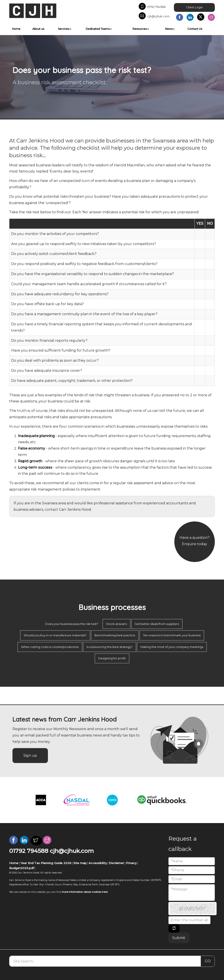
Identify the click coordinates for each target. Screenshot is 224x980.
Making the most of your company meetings (172, 647)
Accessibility (98, 863)
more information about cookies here (85, 892)
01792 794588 (152, 7)
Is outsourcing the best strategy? (110, 647)
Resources (141, 29)
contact (51, 510)
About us (38, 29)
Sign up (30, 755)
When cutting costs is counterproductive (50, 647)
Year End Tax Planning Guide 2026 (46, 863)
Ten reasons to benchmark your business (172, 635)
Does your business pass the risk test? (72, 624)
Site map (80, 863)
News (170, 29)
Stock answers (116, 624)
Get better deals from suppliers (157, 624)
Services (65, 29)
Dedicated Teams (99, 29)
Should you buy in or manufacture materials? (55, 635)
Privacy (131, 863)
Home (16, 29)
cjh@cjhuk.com (154, 16)
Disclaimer (116, 863)
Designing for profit (112, 658)
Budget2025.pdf (22, 868)
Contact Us (195, 29)
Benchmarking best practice (115, 635)
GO (208, 961)
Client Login (194, 7)
